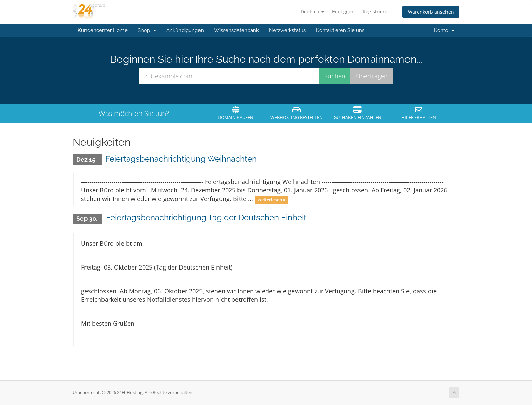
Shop (147, 30)
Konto (444, 30)
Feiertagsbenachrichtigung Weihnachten (181, 159)
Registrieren (377, 11)
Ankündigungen (185, 30)
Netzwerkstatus (287, 30)
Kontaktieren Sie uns (340, 30)
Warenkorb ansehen (431, 12)
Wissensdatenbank (236, 30)
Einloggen (343, 11)
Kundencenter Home (103, 30)
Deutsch (312, 11)
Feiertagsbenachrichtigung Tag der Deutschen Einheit (206, 217)
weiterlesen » (271, 199)
